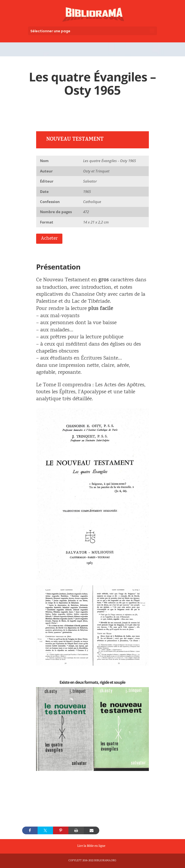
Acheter (49, 239)
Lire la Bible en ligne (91, 846)
